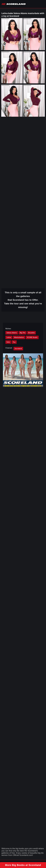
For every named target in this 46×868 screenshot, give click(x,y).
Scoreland (18, 349)
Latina (9, 337)
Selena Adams (12, 333)
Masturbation (19, 337)
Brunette (31, 333)
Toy (14, 342)
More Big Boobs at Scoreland (23, 865)
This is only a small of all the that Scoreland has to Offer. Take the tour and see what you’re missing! (23, 300)
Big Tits (23, 333)
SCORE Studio (32, 337)
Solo (8, 342)
